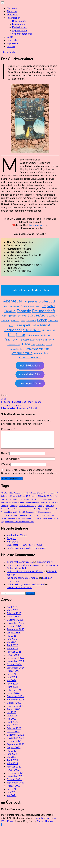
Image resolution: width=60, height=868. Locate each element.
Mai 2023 (12, 722)
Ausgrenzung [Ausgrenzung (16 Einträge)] (30, 302)
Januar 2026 (13, 620)
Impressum (13, 43)
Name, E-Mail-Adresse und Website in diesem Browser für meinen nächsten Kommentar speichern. (29, 475)
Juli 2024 (11, 677)
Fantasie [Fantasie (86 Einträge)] (24, 311)
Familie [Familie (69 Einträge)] (10, 311)
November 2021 (15, 780)
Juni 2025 (12, 642)
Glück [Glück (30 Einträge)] (31, 316)
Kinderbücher (19, 27)
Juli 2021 (11, 792)
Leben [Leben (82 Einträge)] (42, 320)
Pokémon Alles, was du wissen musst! (26, 551)
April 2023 (12, 725)
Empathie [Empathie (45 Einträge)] (48, 306)
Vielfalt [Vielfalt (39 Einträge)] (44, 349)
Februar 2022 (14, 770)
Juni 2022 (12, 757)
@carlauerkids (37, 225)
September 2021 (15, 786)
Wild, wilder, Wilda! (17, 539)
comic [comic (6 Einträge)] (32, 307)
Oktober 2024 (14, 668)
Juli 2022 (11, 754)
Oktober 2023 (14, 706)
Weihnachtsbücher (22, 34)
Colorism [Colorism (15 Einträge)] (25, 306)
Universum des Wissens (19, 591)
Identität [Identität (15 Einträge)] (5, 321)
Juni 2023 (12, 719)
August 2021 (14, 789)
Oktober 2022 (14, 745)
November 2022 (15, 741)
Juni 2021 (12, 796)
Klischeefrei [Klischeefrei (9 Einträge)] (31, 321)
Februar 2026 (14, 617)
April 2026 (12, 610)
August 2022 (14, 751)
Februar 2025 (14, 655)
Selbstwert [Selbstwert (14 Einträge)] (49, 340)
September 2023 (15, 709)
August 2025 (14, 636)
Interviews (12, 15)
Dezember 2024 (15, 662)
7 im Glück (12, 545)
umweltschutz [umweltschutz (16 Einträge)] (17, 349)
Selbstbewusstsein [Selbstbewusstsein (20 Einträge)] (31, 340)
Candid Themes (45, 825)
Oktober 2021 (14, 783)
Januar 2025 (13, 658)
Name (5, 457)
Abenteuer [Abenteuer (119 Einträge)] (13, 301)
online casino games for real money (25, 588)
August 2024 (14, 674)
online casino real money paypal (23, 569)
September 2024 (15, 671)
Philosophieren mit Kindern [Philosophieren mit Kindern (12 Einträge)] (39, 335)
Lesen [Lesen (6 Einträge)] (11, 326)
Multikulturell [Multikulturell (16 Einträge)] (49, 330)
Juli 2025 (11, 639)
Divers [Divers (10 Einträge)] (38, 306)
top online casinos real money (22, 581)
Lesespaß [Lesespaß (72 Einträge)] (22, 325)
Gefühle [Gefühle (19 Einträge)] (22, 316)
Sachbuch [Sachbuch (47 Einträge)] (12, 339)
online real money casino (20, 565)
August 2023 (14, 713)
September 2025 (15, 633)
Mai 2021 (12, 799)
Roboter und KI (45, 565)
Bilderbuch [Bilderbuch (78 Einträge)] (47, 301)
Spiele (10, 37)
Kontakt (11, 47)
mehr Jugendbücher (30, 383)
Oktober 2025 (14, 630)
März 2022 (12, 767)
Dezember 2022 (15, 738)
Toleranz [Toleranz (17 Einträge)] (41, 345)
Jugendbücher (20, 31)
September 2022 (15, 748)
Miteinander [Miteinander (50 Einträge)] (13, 330)
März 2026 (12, 614)
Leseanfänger (19, 24)
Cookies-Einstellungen (13, 813)
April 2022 (12, 764)
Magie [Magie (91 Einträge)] (45, 325)
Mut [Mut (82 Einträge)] (11, 335)
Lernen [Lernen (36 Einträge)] (53, 320)
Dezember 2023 (15, 700)
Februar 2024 (14, 693)
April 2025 (12, 649)
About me (12, 11)
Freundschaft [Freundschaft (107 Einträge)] (44, 311)
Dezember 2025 (15, 623)
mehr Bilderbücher (30, 366)
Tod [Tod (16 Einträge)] (33, 345)
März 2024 (12, 690)
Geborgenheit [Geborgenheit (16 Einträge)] (9, 316)
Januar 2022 (13, 773)
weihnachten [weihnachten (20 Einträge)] (41, 353)
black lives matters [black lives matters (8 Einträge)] (12, 306)
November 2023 (15, 703)
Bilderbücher (19, 21)
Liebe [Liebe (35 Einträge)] (35, 325)
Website (6, 468)
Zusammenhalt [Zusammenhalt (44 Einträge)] (30, 357)
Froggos (11, 542)
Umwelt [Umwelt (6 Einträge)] (49, 345)
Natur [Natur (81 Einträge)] (21, 335)
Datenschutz (13, 40)
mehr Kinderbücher (30, 375)
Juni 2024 (12, 681)
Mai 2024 (12, 684)
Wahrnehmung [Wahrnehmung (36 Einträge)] (22, 353)
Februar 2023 (14, 732)
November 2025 (15, 626)
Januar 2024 (13, 697)
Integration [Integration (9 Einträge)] (15, 321)
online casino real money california (25, 575)
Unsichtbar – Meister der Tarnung (24, 548)
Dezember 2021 (15, 776)
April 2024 (12, 687)
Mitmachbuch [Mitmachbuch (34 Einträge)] (32, 330)
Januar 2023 (13, 735)
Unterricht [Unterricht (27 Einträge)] (32, 349)
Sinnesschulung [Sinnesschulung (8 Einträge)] (14, 345)
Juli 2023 (11, 716)
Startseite (12, 8)
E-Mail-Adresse (10, 462)
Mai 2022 (12, 760)
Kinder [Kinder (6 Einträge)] (23, 321)
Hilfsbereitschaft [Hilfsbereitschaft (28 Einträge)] (47, 316)
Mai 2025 (12, 646)
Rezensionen (13, 18)
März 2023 (12, 729)
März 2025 (12, 652)
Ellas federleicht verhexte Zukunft (19, 408)
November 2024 (15, 665)
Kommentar (8, 429)
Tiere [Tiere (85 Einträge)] (26, 344)
